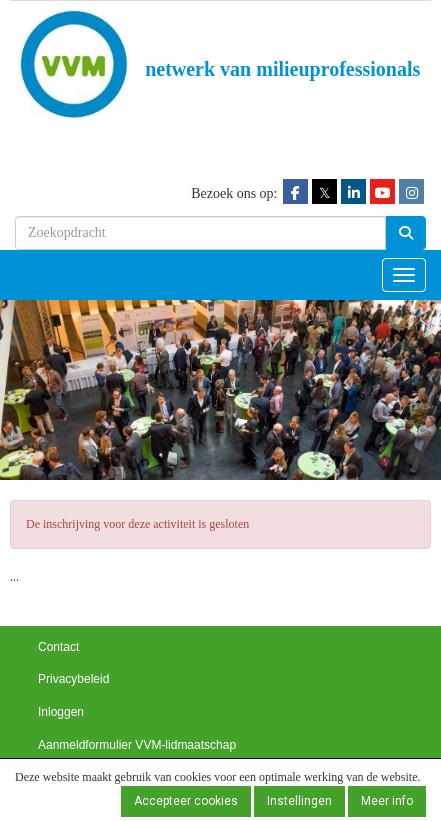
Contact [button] (58, 647)
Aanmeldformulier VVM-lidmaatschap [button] (137, 745)
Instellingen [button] (299, 801)
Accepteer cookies (186, 801)
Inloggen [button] (61, 712)
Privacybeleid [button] (73, 679)
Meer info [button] (387, 801)
